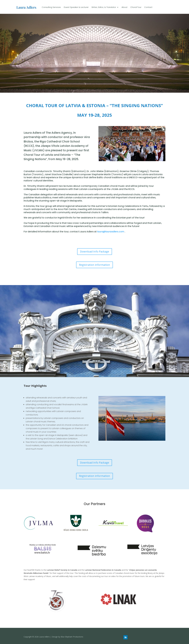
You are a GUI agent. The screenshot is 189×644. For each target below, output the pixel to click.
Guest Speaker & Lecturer (76, 7)
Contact (148, 7)
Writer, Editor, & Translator (104, 7)
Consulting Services (51, 7)
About (124, 7)
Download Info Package (95, 251)
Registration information (94, 265)
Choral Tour (136, 7)
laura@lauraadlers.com (111, 232)
